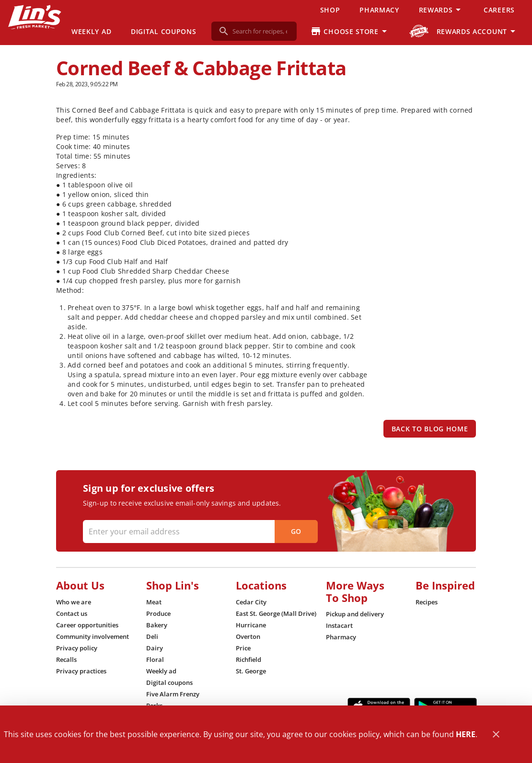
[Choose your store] (350, 31)
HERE (466, 734)
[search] (260, 31)
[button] (441, 10)
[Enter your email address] (199, 532)
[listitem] (74, 602)
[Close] (496, 734)
